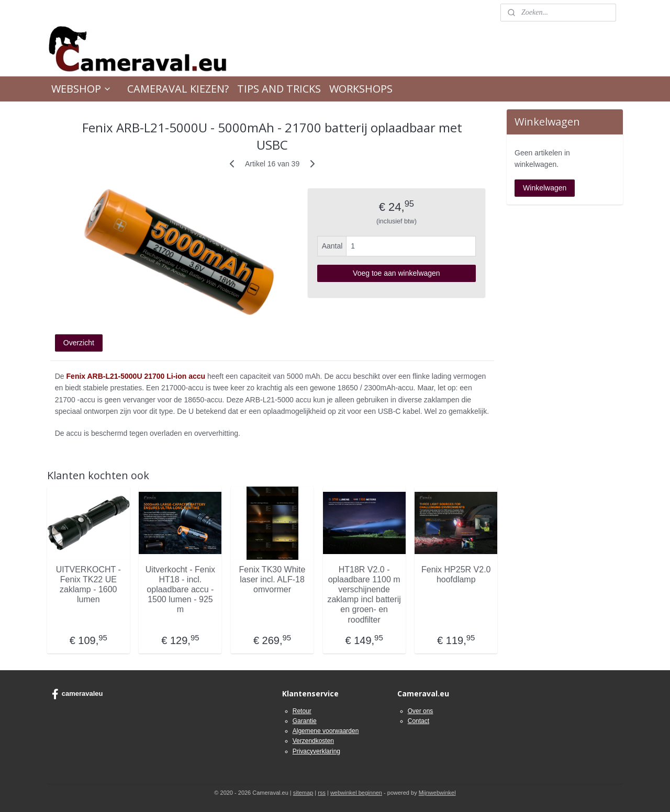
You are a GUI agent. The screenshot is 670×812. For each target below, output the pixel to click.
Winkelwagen (545, 188)
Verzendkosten (313, 741)
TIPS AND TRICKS (279, 89)
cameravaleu (77, 694)
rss (322, 793)
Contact (418, 721)
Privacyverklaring (316, 751)
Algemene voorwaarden (326, 731)
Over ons (421, 711)
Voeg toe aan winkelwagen (397, 273)
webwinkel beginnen (356, 793)
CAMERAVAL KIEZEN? (178, 89)
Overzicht (79, 343)
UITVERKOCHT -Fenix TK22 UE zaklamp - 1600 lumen (88, 585)
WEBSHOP (81, 89)
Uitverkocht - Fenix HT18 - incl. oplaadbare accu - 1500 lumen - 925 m (180, 590)
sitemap (303, 793)
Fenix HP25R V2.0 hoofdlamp (456, 574)
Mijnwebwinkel (437, 793)
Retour (302, 711)
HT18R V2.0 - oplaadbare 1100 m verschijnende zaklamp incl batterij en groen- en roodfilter (365, 595)
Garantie (305, 721)
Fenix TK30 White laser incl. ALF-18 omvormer (272, 579)
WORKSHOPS (361, 89)
